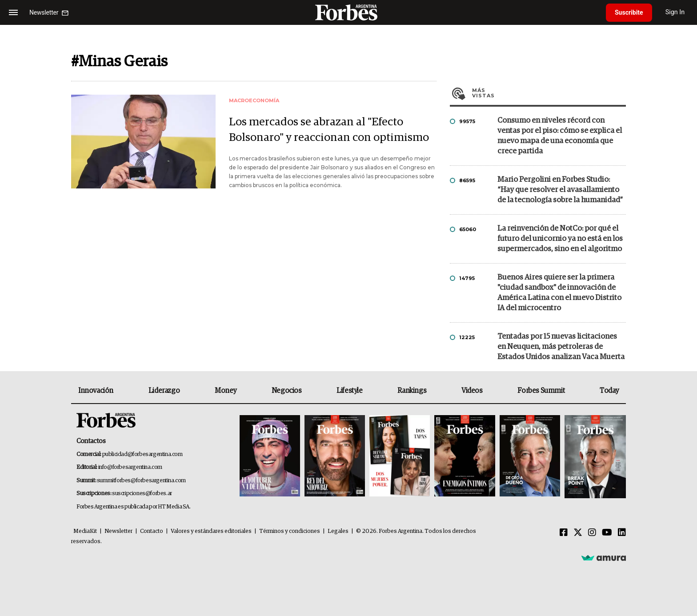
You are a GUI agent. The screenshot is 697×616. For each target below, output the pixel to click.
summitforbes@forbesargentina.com (141, 481)
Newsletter (118, 531)
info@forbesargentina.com (130, 467)
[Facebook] (564, 533)
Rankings (412, 391)
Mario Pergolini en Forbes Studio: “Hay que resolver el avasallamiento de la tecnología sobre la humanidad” (560, 190)
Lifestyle (349, 391)
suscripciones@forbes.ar (142, 494)
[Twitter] (578, 533)
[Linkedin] (622, 533)
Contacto (152, 531)
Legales (338, 531)
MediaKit (85, 531)
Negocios (287, 391)
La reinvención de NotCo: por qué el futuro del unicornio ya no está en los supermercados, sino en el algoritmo (560, 239)
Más (549, 93)
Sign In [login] (675, 12)
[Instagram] (592, 533)
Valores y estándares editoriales (211, 531)
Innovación (96, 391)
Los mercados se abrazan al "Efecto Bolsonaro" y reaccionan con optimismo (329, 130)
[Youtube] (607, 533)
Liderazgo (164, 391)
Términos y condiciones (290, 531)
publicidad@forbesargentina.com (142, 454)
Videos (472, 391)
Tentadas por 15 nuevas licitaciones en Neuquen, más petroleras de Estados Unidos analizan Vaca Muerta (561, 347)
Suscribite (629, 12)
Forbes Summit (541, 391)
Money (226, 391)
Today (609, 391)
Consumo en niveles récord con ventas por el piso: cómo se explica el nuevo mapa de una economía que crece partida (560, 136)
